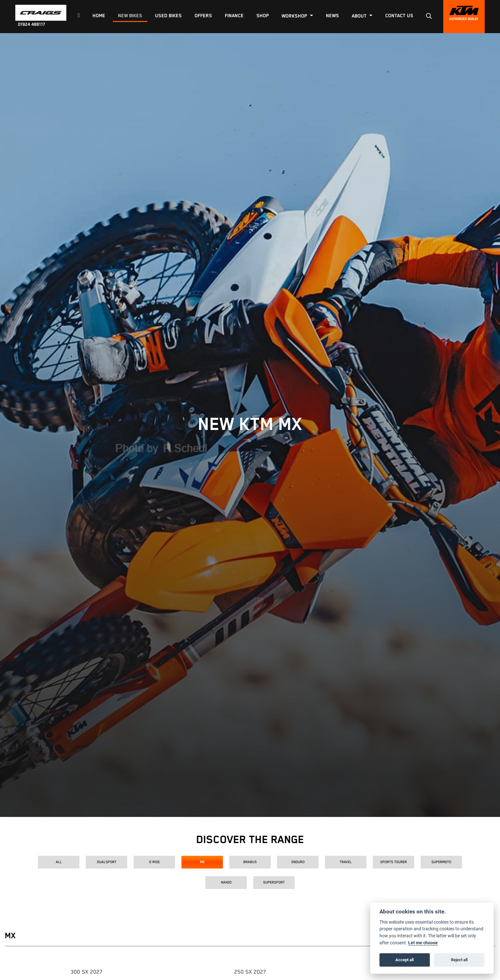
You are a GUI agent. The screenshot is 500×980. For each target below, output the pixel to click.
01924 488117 (32, 25)
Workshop (295, 16)
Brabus (250, 862)
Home (99, 16)
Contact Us (399, 16)
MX (202, 862)
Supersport (274, 882)
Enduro (298, 862)
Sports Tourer (393, 862)
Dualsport (107, 862)
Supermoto (441, 862)
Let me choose (423, 943)
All (59, 862)
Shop (263, 16)
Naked (226, 882)
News (332, 16)
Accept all (404, 960)
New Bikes (130, 16)
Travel (346, 862)
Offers (203, 16)
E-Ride (154, 862)
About (360, 16)
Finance (234, 16)
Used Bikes (168, 16)
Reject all (459, 960)
